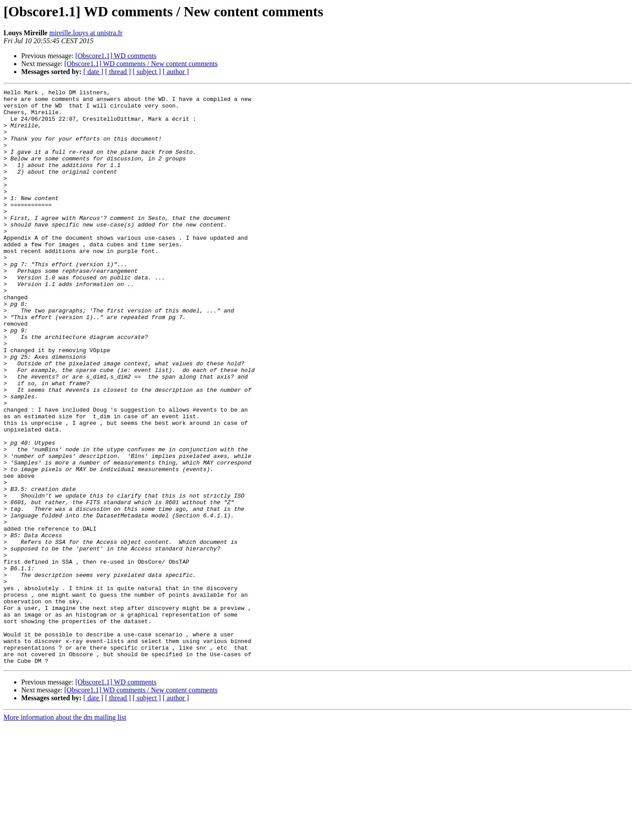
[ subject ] (147, 72)
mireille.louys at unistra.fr (86, 33)
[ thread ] (118, 72)
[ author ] (176, 72)
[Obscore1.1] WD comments (116, 56)
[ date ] (93, 72)
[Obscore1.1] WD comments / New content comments (141, 64)
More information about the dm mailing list (65, 832)
